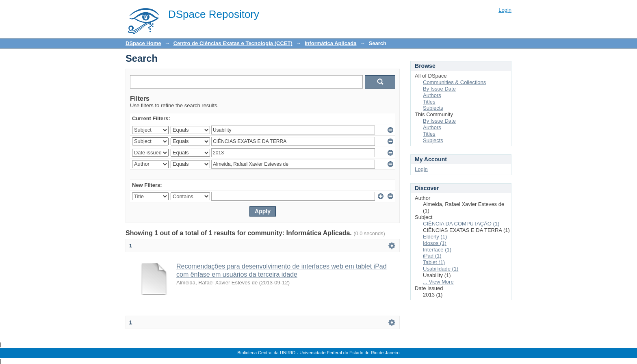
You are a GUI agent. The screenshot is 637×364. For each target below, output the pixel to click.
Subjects (433, 108)
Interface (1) (437, 250)
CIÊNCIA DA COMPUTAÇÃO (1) (461, 224)
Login (505, 10)
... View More (438, 282)
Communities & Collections (454, 82)
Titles (429, 102)
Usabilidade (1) (441, 269)
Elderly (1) (435, 237)
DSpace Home (143, 43)
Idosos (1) (435, 243)
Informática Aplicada (330, 43)
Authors (432, 95)
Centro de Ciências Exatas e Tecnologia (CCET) (233, 43)
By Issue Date (439, 89)
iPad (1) (432, 256)
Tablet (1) (434, 262)
